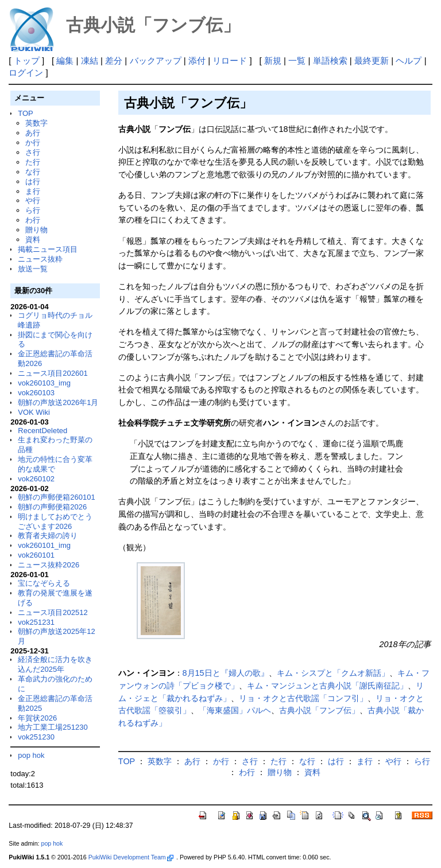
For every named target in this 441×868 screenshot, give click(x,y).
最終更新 (372, 61)
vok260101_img (44, 545)
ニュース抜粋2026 (49, 565)
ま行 (33, 191)
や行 (33, 201)
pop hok (31, 755)
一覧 (297, 61)
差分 (114, 61)
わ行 (33, 220)
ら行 (33, 210)
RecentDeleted (42, 431)
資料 (33, 240)
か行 (33, 143)
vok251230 (36, 737)
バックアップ (156, 61)
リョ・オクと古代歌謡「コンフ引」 (303, 698)
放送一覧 (33, 269)
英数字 (36, 123)
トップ (27, 61)
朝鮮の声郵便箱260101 (56, 497)
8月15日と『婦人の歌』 (226, 673)
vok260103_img (44, 383)
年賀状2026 (37, 718)
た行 (33, 162)
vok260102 (36, 479)
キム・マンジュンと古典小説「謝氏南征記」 (327, 686)
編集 (65, 61)
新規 (273, 61)
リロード (230, 61)
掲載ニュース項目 (48, 249)
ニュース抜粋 (40, 259)
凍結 (90, 61)
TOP (25, 113)
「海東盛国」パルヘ (235, 710)
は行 (33, 182)
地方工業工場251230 (53, 727)
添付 (197, 61)
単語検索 (330, 61)
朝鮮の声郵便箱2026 (52, 507)
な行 (33, 172)
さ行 (33, 152)
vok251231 (36, 622)
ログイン (26, 73)
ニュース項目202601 (53, 373)
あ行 (33, 133)
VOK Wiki (34, 412)
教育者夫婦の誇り (48, 536)
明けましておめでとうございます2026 (55, 521)
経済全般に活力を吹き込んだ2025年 (55, 664)
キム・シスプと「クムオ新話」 (333, 673)
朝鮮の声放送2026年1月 (58, 402)
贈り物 (36, 230)
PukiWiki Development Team (131, 857)
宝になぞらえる (44, 583)
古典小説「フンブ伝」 (319, 710)
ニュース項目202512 (53, 612)
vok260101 (36, 555)
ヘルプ (409, 61)
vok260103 (36, 393)
